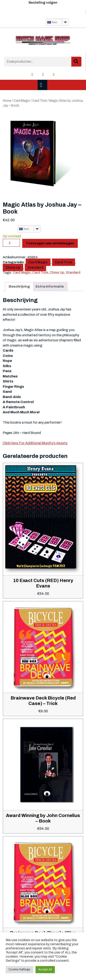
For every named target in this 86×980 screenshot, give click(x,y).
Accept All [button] (45, 969)
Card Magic (22, 101)
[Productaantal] (11, 243)
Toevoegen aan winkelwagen (50, 243)
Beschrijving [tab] (19, 286)
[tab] (43, 85)
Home (7, 101)
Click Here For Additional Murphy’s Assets (35, 443)
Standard (35, 267)
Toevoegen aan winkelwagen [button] (47, 551)
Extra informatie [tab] (50, 286)
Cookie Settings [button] (19, 969)
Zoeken (76, 62)
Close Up (13, 267)
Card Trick (40, 101)
